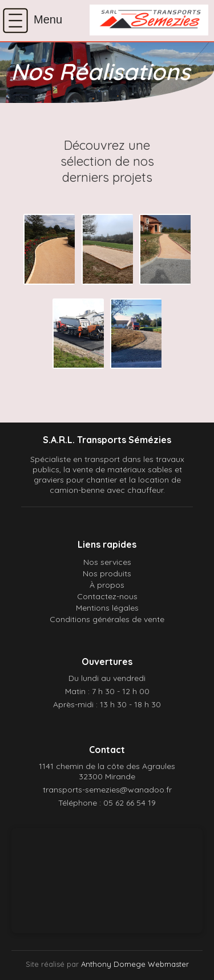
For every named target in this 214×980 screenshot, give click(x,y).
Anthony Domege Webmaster (135, 964)
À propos (107, 585)
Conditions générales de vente (107, 619)
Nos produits (107, 573)
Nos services (107, 562)
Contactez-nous (107, 596)
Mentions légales (107, 608)
